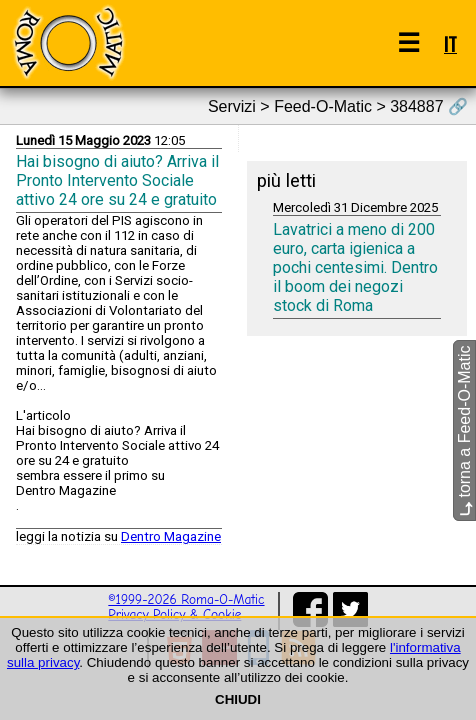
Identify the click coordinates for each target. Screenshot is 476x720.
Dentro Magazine (171, 536)
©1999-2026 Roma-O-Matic (186, 599)
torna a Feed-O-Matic (464, 431)
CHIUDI (238, 699)
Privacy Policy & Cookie (174, 614)
